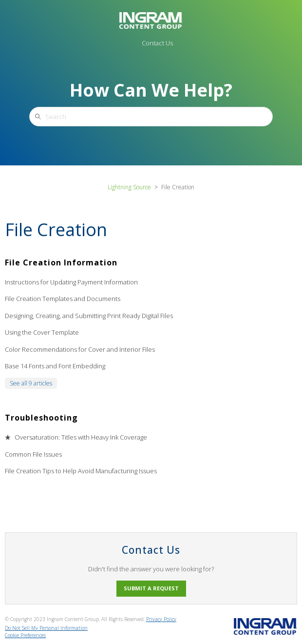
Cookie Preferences (25, 635)
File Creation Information (61, 262)
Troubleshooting (41, 418)
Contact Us (157, 43)
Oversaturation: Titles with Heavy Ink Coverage (81, 437)
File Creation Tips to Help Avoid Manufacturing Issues (81, 471)
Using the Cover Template (42, 332)
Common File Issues (33, 454)
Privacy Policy (161, 619)
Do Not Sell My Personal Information (46, 628)
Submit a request (151, 588)
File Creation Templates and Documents (63, 299)
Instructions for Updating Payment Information (71, 282)
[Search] (151, 117)
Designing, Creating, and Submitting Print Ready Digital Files (89, 316)
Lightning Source (129, 187)
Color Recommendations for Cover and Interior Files (80, 349)
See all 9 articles (31, 383)
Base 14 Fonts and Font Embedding (55, 366)
